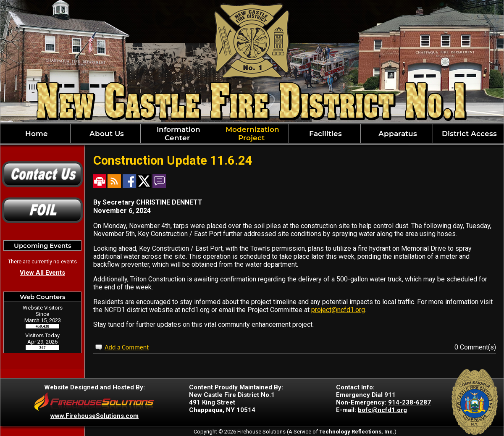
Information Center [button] (177, 134)
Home (35, 134)
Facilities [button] (324, 134)
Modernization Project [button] (251, 134)
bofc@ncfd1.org (382, 410)
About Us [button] (106, 134)
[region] (252, 134)
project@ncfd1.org (338, 310)
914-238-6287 (409, 402)
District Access (468, 134)
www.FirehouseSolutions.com (94, 416)
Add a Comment (127, 347)
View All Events (42, 273)
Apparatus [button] (397, 134)
